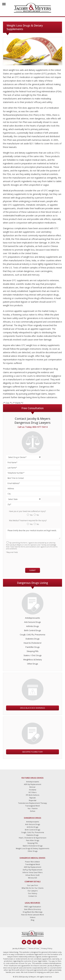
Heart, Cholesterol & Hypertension (33, 838)
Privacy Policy (47, 948)
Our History (33, 893)
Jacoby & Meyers (19, 948)
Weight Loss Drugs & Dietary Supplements (32, 848)
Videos (33, 917)
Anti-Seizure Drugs (32, 622)
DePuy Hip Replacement (32, 870)
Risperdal (33, 800)
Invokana (33, 790)
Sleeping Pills (33, 651)
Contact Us (32, 896)
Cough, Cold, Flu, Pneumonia (32, 635)
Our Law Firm (32, 885)
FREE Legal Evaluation (33, 907)
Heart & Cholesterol (32, 643)
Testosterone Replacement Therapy (32, 803)
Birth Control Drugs (33, 630)
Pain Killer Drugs (33, 840)
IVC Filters (32, 792)
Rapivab (33, 798)
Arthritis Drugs (33, 626)
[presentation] (23, 559)
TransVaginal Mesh (33, 864)
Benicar (32, 787)
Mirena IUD (33, 878)
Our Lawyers (33, 891)
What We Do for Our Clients (32, 888)
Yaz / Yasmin (33, 808)
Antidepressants (32, 618)
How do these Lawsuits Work (32, 915)
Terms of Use (34, 948)
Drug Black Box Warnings (32, 708)
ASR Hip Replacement (33, 784)
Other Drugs (33, 664)
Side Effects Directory (32, 752)
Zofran (33, 811)
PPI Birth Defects (33, 795)
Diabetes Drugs (33, 639)
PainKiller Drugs (33, 647)
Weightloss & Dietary (33, 660)
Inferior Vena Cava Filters (32, 872)
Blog (32, 920)
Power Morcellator (32, 862)
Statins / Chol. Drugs (33, 655)
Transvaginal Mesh (32, 806)
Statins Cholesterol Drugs (33, 846)
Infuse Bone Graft (32, 875)
